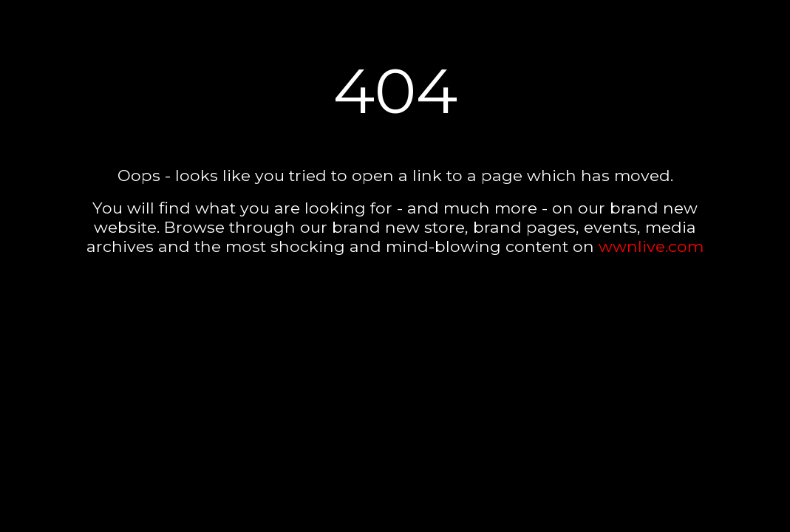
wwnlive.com (651, 246)
